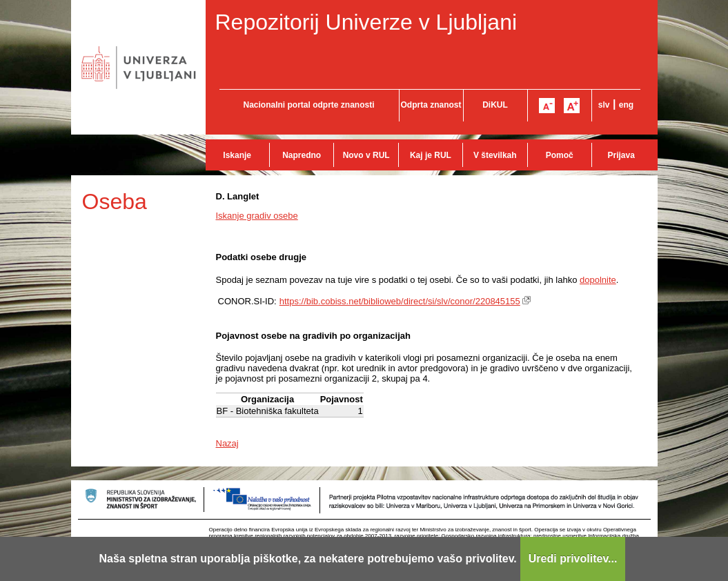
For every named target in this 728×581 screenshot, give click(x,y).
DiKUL (495, 105)
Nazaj (227, 443)
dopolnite (598, 280)
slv (604, 105)
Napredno (302, 155)
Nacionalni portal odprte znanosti (308, 105)
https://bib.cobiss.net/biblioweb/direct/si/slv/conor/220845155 (400, 301)
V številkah (495, 155)
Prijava (621, 155)
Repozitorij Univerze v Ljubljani (366, 22)
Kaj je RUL (431, 155)
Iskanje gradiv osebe (257, 216)
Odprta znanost (431, 105)
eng (626, 105)
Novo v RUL (366, 155)
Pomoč (560, 155)
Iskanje (237, 155)
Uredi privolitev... (573, 559)
